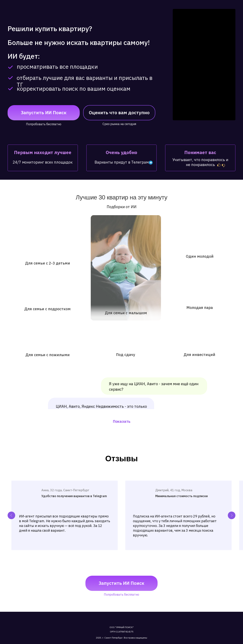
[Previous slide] (11, 515)
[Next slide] (232, 515)
